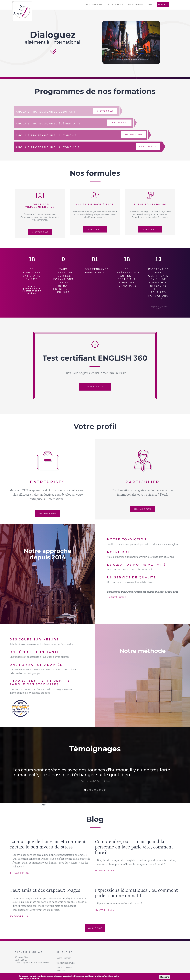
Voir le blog (95, 928)
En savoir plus (105, 111)
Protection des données (64, 969)
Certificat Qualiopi (117, 597)
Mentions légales (65, 963)
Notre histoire (136, 4)
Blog (151, 4)
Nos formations (95, 4)
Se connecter (174, 5)
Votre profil (116, 4)
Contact (163, 4)
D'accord (165, 977)
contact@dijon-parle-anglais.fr (32, 963)
